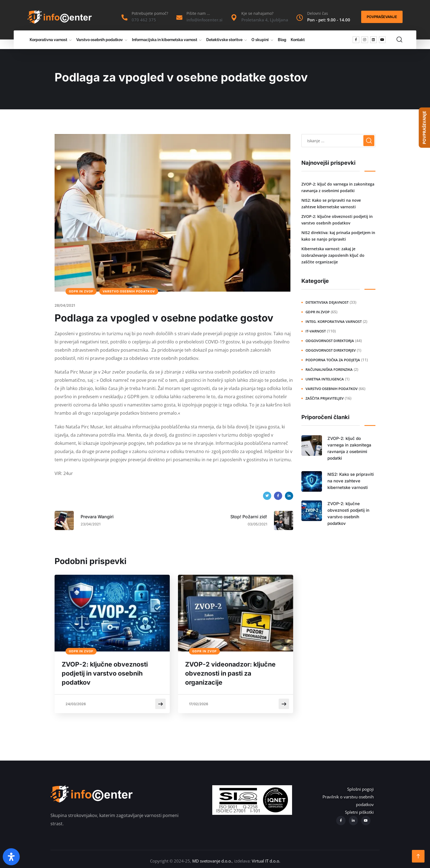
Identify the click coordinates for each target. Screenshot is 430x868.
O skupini (260, 40)
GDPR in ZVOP (81, 291)
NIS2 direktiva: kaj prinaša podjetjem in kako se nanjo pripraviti (338, 236)
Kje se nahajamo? (257, 13)
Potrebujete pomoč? (150, 13)
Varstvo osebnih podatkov (100, 40)
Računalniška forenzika (329, 369)
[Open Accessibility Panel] (11, 857)
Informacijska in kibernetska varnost (165, 40)
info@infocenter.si (204, 20)
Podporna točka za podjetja (333, 360)
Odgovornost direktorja (330, 341)
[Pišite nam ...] (179, 18)
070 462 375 (144, 20)
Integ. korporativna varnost (334, 321)
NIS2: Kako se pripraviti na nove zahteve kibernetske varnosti (331, 204)
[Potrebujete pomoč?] (125, 18)
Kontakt (298, 40)
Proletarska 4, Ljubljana (265, 20)
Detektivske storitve (224, 40)
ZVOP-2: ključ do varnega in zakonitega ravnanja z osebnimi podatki (338, 187)
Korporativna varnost (48, 40)
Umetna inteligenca (325, 379)
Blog (282, 40)
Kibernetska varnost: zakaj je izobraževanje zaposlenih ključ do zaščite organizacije (333, 255)
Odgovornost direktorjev (331, 350)
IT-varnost (316, 331)
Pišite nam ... (198, 13)
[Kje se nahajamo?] (234, 18)
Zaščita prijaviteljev (325, 398)
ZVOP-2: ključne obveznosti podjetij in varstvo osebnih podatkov (108, 674)
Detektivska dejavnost (327, 302)
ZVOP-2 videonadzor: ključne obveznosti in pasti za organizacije (234, 674)
